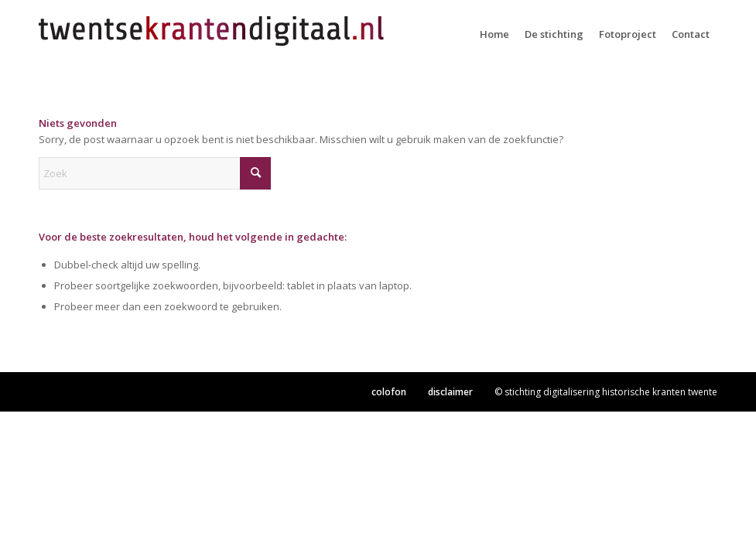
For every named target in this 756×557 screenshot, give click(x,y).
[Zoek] (155, 173)
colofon (389, 392)
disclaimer (450, 392)
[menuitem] (494, 34)
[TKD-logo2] (213, 34)
